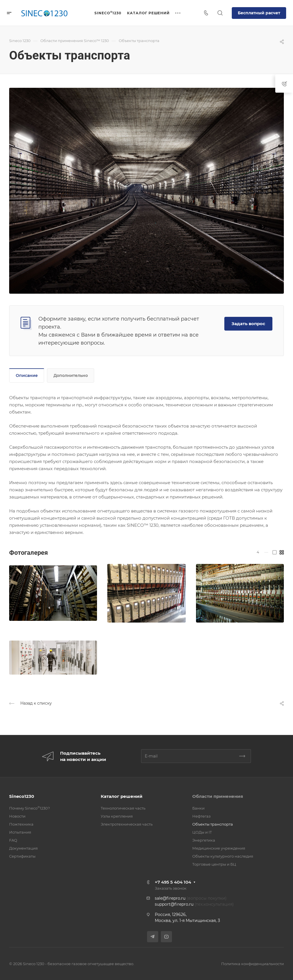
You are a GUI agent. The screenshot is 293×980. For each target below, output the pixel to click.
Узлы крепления (117, 816)
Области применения (218, 796)
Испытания (20, 832)
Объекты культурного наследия (223, 856)
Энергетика (204, 840)
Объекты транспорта (213, 824)
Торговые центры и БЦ (214, 864)
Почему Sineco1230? (29, 808)
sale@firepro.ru (170, 898)
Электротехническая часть (127, 824)
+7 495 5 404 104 (173, 882)
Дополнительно (71, 375)
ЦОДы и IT (202, 832)
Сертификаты (22, 856)
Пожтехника (21, 824)
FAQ (13, 840)
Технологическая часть (123, 808)
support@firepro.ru (174, 904)
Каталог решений (122, 796)
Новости (17, 816)
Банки (198, 808)
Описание (27, 375)
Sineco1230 (22, 796)
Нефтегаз (201, 816)
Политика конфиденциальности (253, 964)
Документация (23, 848)
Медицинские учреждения (219, 848)
